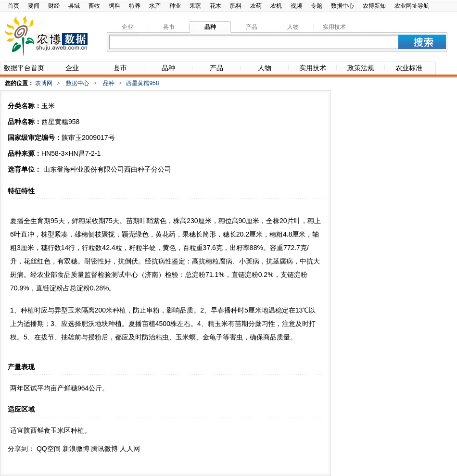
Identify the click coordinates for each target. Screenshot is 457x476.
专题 (317, 6)
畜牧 (94, 6)
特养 (135, 6)
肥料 (236, 6)
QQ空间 (49, 449)
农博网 (44, 83)
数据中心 (343, 6)
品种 (109, 83)
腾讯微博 (104, 449)
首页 (13, 6)
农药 (256, 6)
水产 (155, 6)
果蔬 (195, 6)
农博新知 (374, 6)
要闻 (34, 6)
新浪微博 (76, 449)
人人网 (130, 449)
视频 (296, 6)
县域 (74, 6)
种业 (175, 6)
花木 (216, 6)
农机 (276, 6)
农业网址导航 (412, 6)
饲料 (114, 6)
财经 (54, 6)
